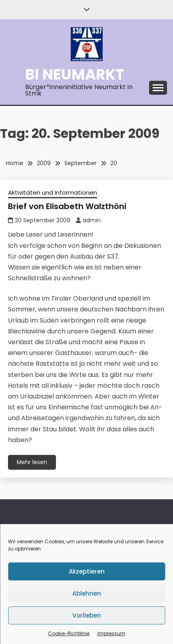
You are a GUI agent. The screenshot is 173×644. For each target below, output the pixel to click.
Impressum (111, 633)
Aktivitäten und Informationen (53, 192)
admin (92, 220)
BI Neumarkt (75, 74)
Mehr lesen (32, 462)
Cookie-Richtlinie (69, 633)
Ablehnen (87, 593)
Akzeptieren (87, 571)
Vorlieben (87, 615)
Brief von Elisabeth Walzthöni (67, 206)
